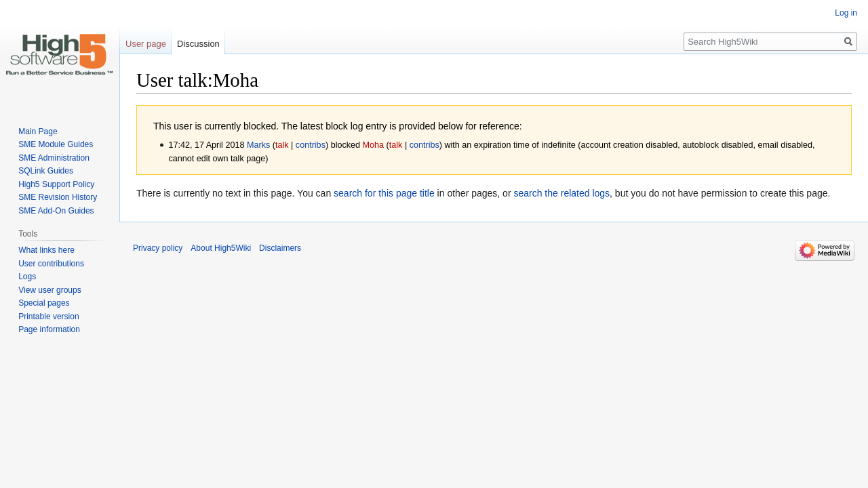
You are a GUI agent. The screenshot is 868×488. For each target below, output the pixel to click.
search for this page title (384, 193)
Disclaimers (280, 248)
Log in (846, 13)
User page (146, 44)
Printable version (48, 317)
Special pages (44, 303)
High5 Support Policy (56, 184)
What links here (46, 250)
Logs (27, 277)
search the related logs (561, 193)
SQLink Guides (46, 171)
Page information (49, 329)
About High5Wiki (221, 248)
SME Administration (54, 158)
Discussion (198, 44)
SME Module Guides (56, 144)
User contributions (51, 264)
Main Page (38, 131)
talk (282, 145)
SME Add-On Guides (56, 211)
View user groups (50, 290)
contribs (311, 145)
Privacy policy (158, 248)
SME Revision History (58, 197)
